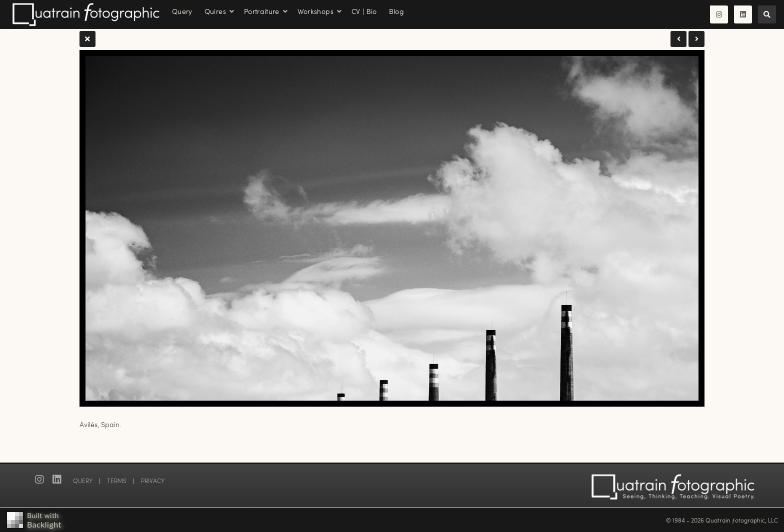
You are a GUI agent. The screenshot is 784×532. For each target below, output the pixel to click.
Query (182, 11)
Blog (396, 11)
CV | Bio (364, 11)
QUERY (83, 481)
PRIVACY (153, 481)
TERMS (117, 481)
